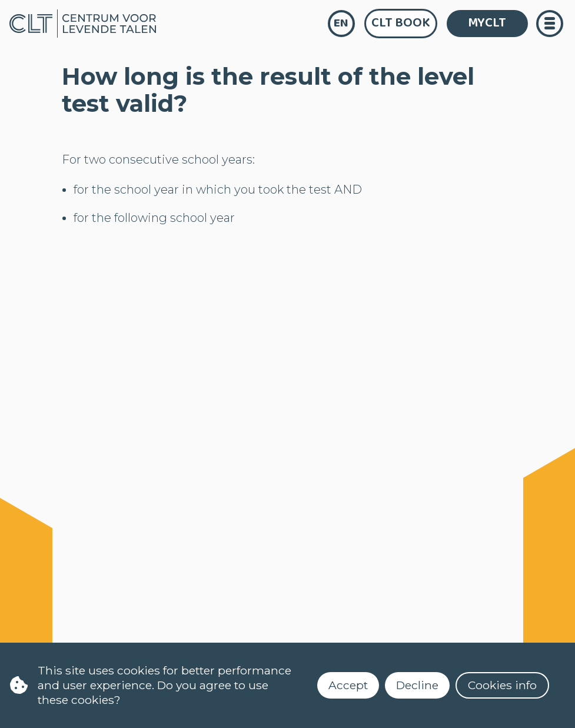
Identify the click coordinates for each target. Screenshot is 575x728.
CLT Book (401, 23)
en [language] (341, 23)
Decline (417, 685)
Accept (348, 685)
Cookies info (502, 685)
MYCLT (487, 23)
